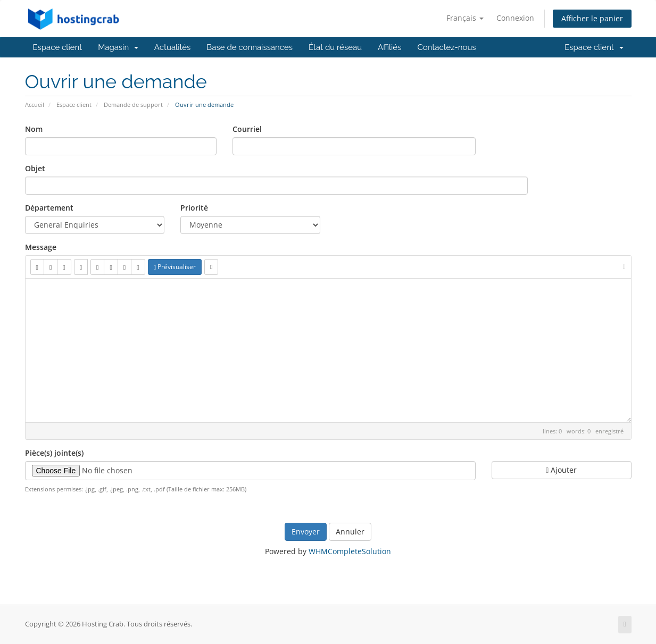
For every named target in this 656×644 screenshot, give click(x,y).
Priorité (194, 208)
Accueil (35, 104)
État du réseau (335, 47)
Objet (35, 168)
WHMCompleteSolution (350, 551)
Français (465, 18)
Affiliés (389, 47)
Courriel (247, 129)
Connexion (515, 18)
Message (41, 247)
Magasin (118, 47)
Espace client (58, 47)
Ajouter (561, 470)
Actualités (173, 47)
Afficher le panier (592, 18)
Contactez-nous (446, 47)
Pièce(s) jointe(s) (54, 453)
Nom (34, 129)
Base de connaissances (250, 47)
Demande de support (133, 104)
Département (49, 208)
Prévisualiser (175, 267)
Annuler (350, 532)
